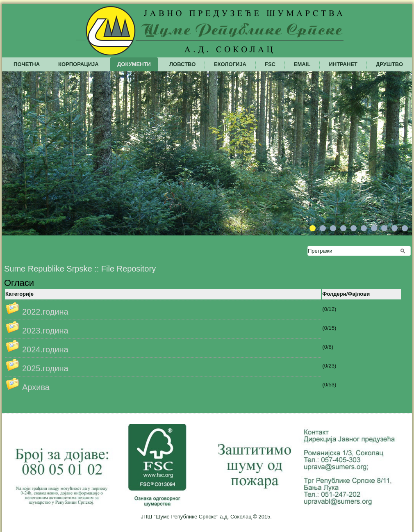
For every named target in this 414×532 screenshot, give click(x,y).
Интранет (343, 64)
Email (302, 64)
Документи (134, 64)
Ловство (182, 64)
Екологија (230, 64)
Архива (36, 387)
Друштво (389, 64)
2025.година (45, 368)
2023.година (45, 331)
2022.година (45, 312)
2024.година (45, 349)
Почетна (27, 64)
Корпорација (78, 64)
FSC (270, 64)
